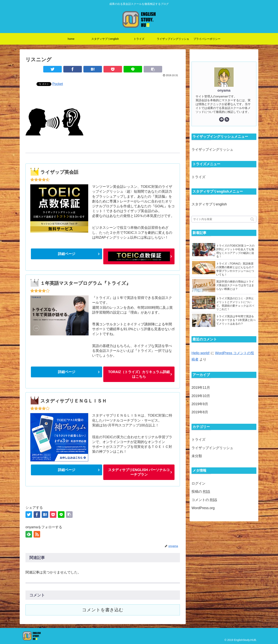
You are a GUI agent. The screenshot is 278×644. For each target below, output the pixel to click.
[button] (253, 219)
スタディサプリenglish (209, 204)
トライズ (198, 177)
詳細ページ (67, 254)
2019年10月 (201, 396)
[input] (224, 219)
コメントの (204, 500)
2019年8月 (200, 412)
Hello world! (201, 353)
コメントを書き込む (103, 610)
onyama (224, 90)
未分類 (197, 456)
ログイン (198, 483)
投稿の (201, 492)
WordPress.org (203, 508)
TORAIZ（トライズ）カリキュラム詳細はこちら (139, 374)
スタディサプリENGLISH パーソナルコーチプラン (139, 472)
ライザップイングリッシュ (212, 150)
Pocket (58, 84)
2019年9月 (200, 404)
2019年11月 (201, 388)
